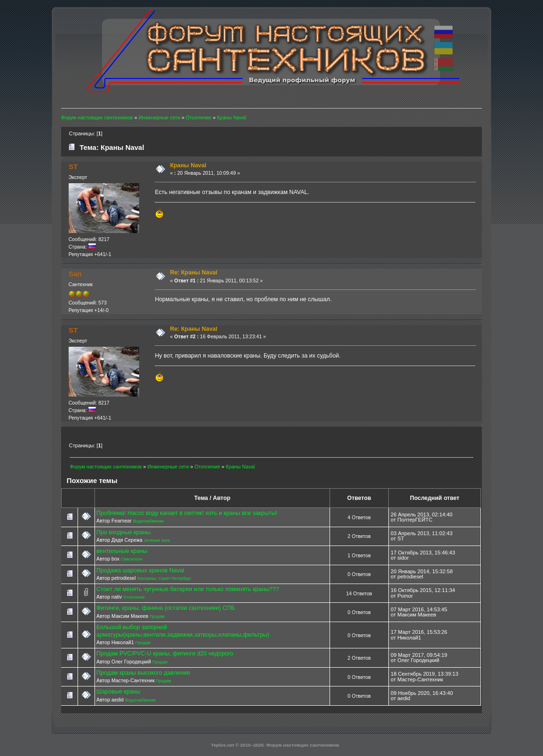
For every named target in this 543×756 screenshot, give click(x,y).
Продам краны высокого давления (143, 673)
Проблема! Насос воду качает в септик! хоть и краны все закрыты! (187, 513)
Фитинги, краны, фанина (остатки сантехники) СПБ (166, 608)
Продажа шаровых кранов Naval (140, 570)
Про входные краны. (124, 532)
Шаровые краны (118, 692)
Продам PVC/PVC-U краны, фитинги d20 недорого (165, 654)
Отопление (134, 597)
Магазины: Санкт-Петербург (164, 578)
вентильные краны (122, 551)
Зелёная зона (157, 540)
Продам (157, 616)
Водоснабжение (148, 521)
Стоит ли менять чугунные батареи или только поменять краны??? (188, 589)
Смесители (131, 559)
